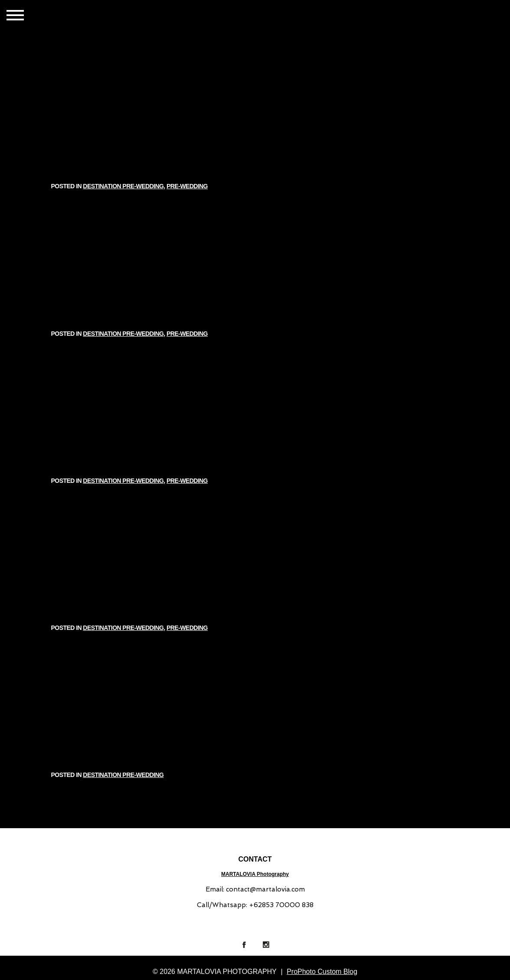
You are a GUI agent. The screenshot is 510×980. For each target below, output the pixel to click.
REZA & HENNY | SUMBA (255, 691)
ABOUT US (173, 16)
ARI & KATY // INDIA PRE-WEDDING (255, 250)
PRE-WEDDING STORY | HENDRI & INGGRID (255, 544)
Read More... (78, 170)
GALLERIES (95, 16)
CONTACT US (135, 16)
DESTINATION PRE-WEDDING (246, 119)
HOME (64, 16)
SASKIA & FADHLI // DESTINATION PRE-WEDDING (255, 397)
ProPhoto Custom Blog (322, 972)
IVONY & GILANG (255, 102)
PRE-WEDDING (305, 119)
